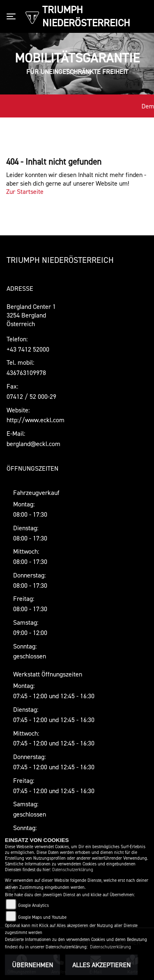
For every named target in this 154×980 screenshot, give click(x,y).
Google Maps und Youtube (42, 917)
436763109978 (26, 373)
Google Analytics (33, 905)
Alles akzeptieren (101, 965)
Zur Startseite (25, 191)
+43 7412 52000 (28, 349)
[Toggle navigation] (13, 16)
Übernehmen (32, 965)
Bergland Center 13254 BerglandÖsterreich (31, 315)
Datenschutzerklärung (73, 870)
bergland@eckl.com (33, 444)
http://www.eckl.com (36, 420)
